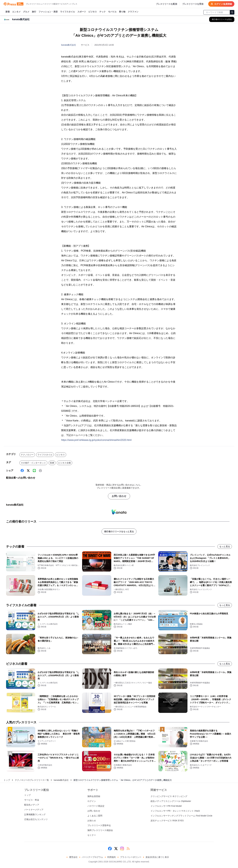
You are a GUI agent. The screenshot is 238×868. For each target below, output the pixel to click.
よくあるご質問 (95, 816)
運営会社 (73, 857)
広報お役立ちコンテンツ (36, 819)
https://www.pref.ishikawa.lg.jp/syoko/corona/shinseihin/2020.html (96, 440)
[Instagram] (122, 849)
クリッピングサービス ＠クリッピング (169, 796)
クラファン (133, 12)
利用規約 (112, 857)
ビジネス (93, 12)
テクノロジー (27, 455)
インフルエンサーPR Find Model (166, 806)
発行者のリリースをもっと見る (119, 532)
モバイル (112, 12)
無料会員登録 (94, 796)
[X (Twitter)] (28, 471)
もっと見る (225, 547)
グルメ (26, 12)
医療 (52, 463)
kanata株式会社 (69, 45)
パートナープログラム (92, 857)
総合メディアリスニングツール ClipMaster (171, 801)
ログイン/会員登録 (221, 4)
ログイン (92, 801)
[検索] (232, 12)
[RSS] (128, 849)
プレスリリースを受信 (193, 4)
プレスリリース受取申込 (99, 825)
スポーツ (82, 12)
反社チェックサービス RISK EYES (167, 821)
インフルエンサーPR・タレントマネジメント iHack (175, 811)
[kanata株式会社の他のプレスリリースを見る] (222, 19)
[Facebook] (22, 471)
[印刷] (40, 471)
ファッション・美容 (48, 12)
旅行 (34, 12)
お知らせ (92, 821)
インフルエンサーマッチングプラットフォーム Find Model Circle (181, 816)
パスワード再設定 (96, 806)
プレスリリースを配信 (167, 4)
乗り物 (122, 12)
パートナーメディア (34, 810)
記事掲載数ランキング (35, 814)
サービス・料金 (32, 800)
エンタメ (16, 12)
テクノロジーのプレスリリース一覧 (32, 780)
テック (102, 12)
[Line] (34, 471)
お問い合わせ (119, 496)
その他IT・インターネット (33, 463)
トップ (7, 780)
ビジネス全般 (65, 463)
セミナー (92, 835)
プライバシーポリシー (131, 857)
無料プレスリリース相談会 (100, 830)
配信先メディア (32, 805)
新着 (8, 12)
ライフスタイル (68, 12)
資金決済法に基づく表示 (157, 857)
